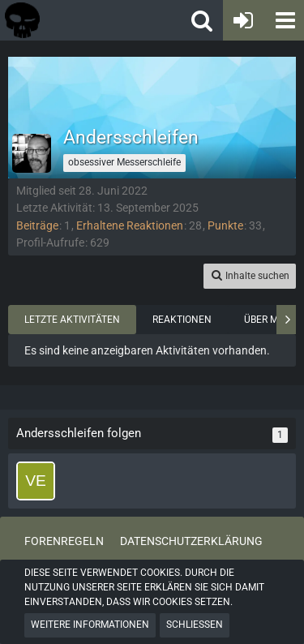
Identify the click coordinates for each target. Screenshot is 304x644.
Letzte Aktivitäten (72, 320)
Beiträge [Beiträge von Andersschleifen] (37, 225)
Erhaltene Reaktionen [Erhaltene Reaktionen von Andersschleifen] (130, 225)
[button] (284, 20)
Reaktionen (182, 320)
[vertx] (36, 481)
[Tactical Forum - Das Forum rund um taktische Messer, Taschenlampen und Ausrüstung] (73, 20)
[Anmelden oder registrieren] (243, 20)
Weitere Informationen (90, 625)
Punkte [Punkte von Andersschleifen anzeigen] (225, 225)
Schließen (195, 625)
